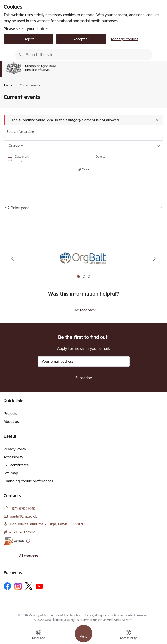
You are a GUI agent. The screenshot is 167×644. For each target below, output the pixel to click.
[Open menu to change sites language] (39, 635)
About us (11, 422)
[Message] (83, 120)
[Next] (154, 259)
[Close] (157, 120)
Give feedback (84, 310)
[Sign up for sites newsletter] (84, 378)
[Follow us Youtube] (39, 586)
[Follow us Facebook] (7, 586)
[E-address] (14, 541)
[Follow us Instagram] (18, 586)
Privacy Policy (15, 449)
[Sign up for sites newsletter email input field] (84, 362)
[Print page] (83, 208)
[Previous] (13, 259)
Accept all (81, 39)
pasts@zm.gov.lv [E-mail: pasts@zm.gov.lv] (24, 516)
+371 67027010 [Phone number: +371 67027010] (23, 508)
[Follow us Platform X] (29, 586)
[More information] (28, 541)
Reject (29, 39)
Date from (22, 156)
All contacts (29, 556)
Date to (100, 156)
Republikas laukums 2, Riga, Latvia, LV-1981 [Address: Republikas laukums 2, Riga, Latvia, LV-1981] (47, 524)
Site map (11, 473)
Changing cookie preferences (28, 481)
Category (16, 145)
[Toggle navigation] (84, 634)
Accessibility (13, 457)
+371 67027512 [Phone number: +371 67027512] (22, 532)
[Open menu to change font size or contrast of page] (128, 635)
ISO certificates (16, 465)
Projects (10, 414)
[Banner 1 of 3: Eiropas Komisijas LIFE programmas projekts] (83, 259)
